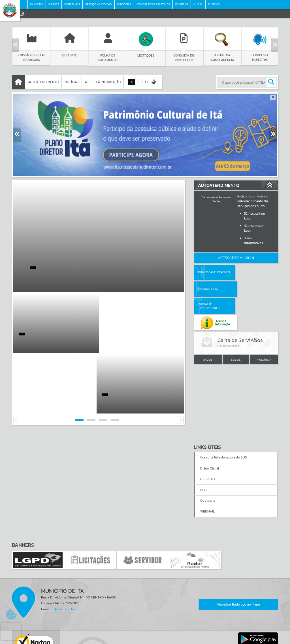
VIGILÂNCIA (264, 326)
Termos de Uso (145, 634)
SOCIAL (236, 326)
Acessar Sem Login (236, 258)
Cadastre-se (209, 197)
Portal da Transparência (209, 289)
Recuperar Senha (222, 199)
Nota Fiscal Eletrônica (214, 272)
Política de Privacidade (145, 638)
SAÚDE (208, 326)
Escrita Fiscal (250, 272)
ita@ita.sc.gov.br (62, 548)
